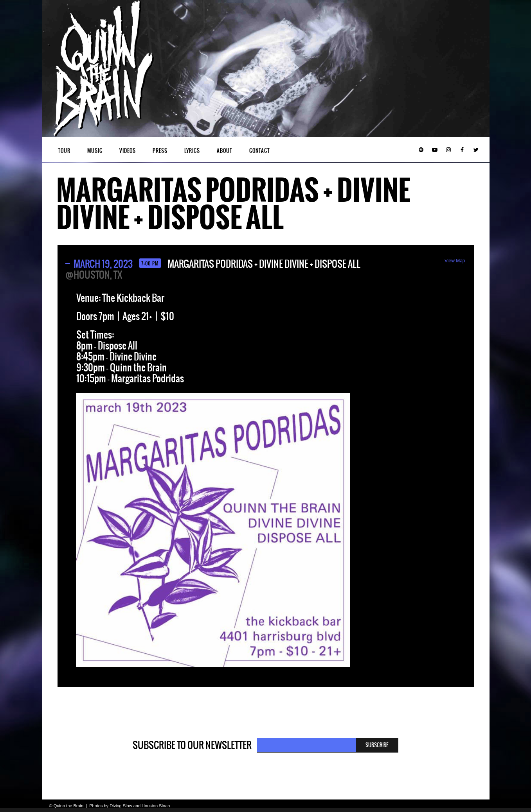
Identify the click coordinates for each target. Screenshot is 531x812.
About (225, 151)
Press (160, 151)
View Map (455, 261)
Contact (260, 151)
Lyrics (192, 151)
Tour (64, 151)
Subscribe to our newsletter (192, 745)
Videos (128, 151)
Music (95, 151)
